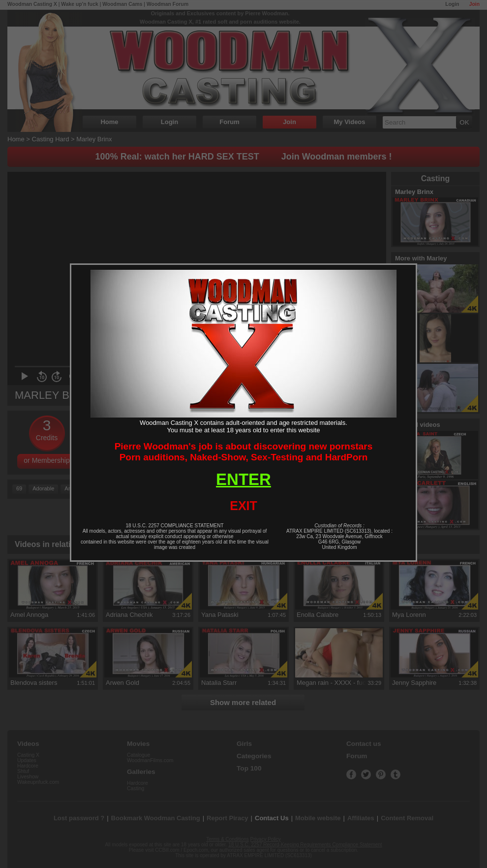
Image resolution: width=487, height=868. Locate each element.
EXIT (243, 506)
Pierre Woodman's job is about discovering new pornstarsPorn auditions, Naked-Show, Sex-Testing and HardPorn (244, 452)
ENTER (243, 479)
